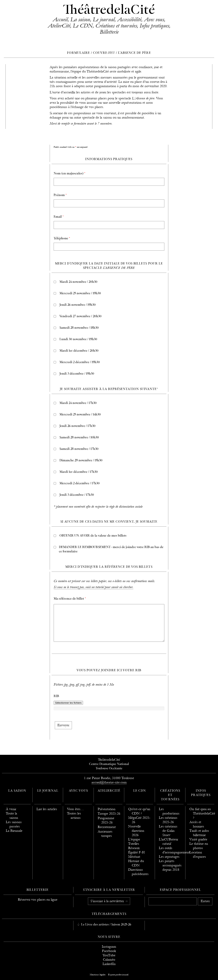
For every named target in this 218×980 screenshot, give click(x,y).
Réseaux (134, 848)
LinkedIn (109, 964)
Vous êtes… (75, 809)
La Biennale (14, 831)
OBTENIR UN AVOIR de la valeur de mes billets (93, 536)
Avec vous (154, 19)
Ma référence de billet (70, 599)
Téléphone (62, 239)
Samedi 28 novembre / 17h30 (79, 449)
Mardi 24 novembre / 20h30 (78, 282)
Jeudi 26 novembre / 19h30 (78, 305)
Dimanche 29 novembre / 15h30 (81, 461)
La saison (80, 19)
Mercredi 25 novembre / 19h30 (80, 293)
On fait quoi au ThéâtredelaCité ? (202, 813)
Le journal (104, 19)
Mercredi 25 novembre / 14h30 (80, 415)
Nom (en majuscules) (69, 174)
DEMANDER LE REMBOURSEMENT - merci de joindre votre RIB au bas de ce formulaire (111, 549)
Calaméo (109, 960)
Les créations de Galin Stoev (168, 831)
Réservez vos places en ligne (38, 900)
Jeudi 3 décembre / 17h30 (77, 495)
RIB (56, 696)
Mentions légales (98, 975)
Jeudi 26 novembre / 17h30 (77, 426)
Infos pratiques (154, 26)
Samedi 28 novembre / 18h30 (79, 328)
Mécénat (134, 857)
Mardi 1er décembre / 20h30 (79, 351)
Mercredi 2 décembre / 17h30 (80, 484)
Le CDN (83, 26)
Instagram (109, 947)
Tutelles (134, 844)
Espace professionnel (180, 890)
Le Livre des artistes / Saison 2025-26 (106, 925)
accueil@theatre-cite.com (109, 782)
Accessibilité (129, 19)
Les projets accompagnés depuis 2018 (170, 865)
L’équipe (134, 839)
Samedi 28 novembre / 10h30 (79, 438)
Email (59, 217)
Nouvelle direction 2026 (136, 831)
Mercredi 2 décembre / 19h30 (80, 362)
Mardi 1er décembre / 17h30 (79, 472)
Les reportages (169, 857)
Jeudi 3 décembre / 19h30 (77, 374)
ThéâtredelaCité (109, 10)
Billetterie (109, 32)
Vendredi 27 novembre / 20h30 (80, 316)
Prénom (60, 195)
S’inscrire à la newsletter (108, 901)
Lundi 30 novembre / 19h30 (78, 339)
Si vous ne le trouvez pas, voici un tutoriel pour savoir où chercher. (93, 587)
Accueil (60, 19)
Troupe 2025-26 (109, 814)
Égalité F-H (136, 852)
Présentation (107, 809)
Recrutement (107, 827)
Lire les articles (47, 809)
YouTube (109, 955)
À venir (11, 809)
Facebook (109, 951)
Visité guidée (198, 839)
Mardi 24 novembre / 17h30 (78, 403)
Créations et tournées (116, 26)
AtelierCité (59, 26)
